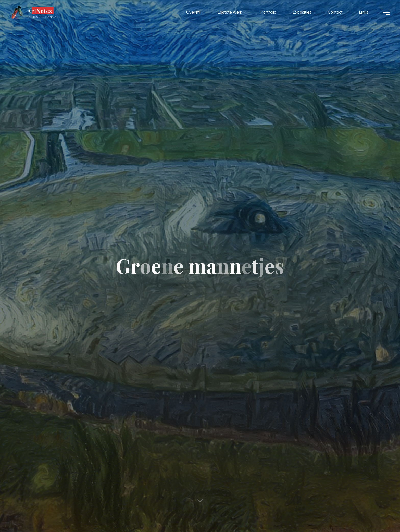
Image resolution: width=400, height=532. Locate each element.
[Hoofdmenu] (385, 12)
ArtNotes (40, 11)
